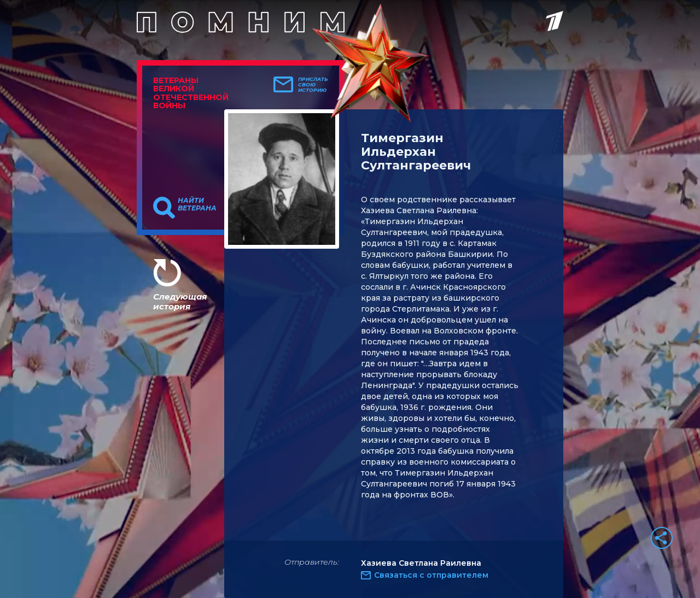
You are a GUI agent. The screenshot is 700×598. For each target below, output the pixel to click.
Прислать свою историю (313, 85)
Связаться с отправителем (431, 575)
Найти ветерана (197, 204)
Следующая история (180, 301)
